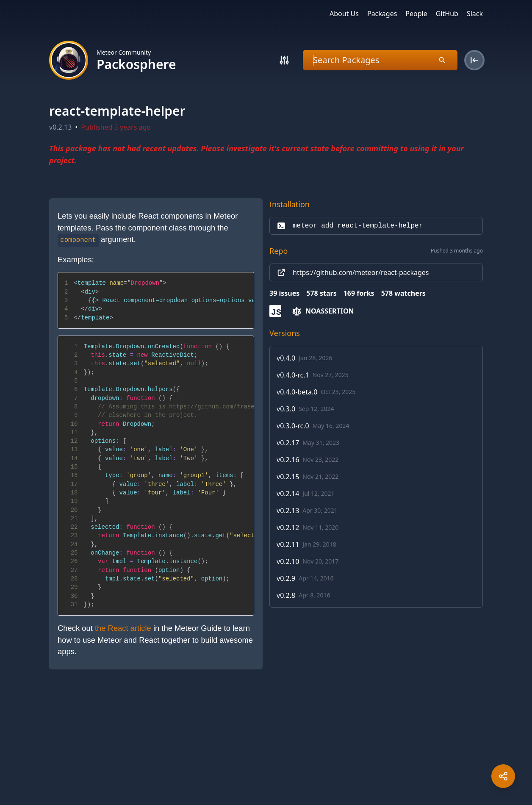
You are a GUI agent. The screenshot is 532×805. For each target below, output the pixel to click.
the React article (123, 628)
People (416, 14)
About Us (344, 14)
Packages (382, 14)
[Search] (284, 60)
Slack (475, 14)
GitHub (447, 14)
